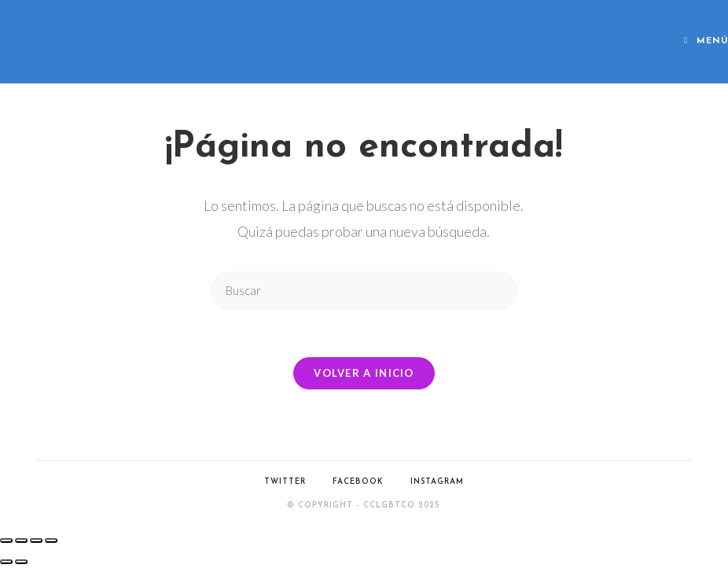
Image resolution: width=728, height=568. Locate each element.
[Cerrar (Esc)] (51, 540)
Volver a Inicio (364, 373)
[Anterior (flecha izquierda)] (6, 562)
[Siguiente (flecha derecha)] (21, 562)
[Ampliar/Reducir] (6, 540)
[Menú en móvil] (706, 42)
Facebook (358, 482)
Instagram (437, 482)
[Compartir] (36, 540)
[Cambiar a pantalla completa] (21, 540)
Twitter (285, 482)
